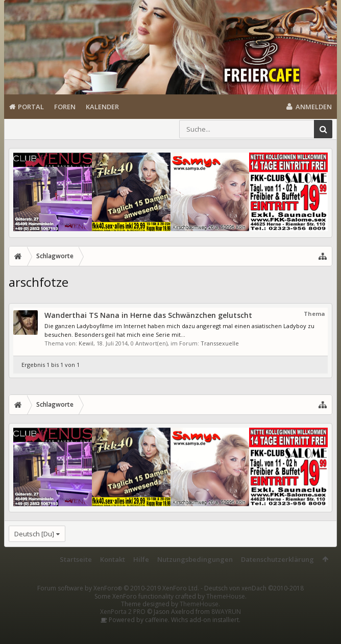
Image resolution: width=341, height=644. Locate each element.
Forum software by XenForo (118, 588)
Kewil (86, 343)
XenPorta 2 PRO (123, 612)
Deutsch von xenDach (254, 588)
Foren (65, 107)
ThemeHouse (226, 596)
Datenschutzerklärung (277, 559)
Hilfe (141, 559)
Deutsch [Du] (34, 534)
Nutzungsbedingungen (195, 559)
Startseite (76, 559)
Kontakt (113, 559)
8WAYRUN (226, 612)
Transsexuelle (220, 343)
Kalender (102, 107)
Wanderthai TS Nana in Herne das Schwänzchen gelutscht (148, 315)
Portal (31, 107)
